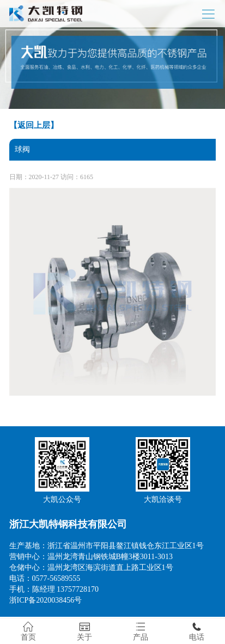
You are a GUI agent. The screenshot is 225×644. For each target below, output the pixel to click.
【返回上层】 (34, 125)
